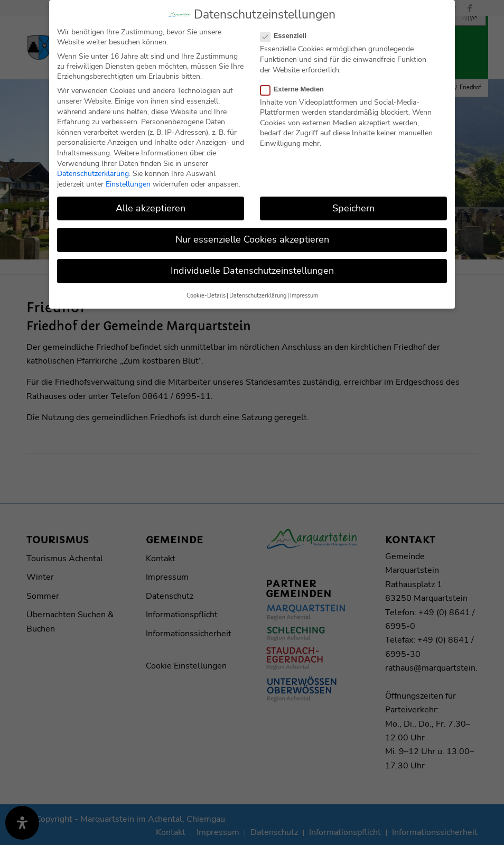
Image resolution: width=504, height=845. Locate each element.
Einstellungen (128, 184)
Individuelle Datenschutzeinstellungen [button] (252, 271)
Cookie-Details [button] (206, 296)
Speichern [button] (353, 208)
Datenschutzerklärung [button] (258, 296)
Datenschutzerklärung (93, 174)
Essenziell (288, 36)
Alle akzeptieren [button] (151, 208)
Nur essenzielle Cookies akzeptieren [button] (252, 239)
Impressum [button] (304, 296)
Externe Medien (296, 89)
